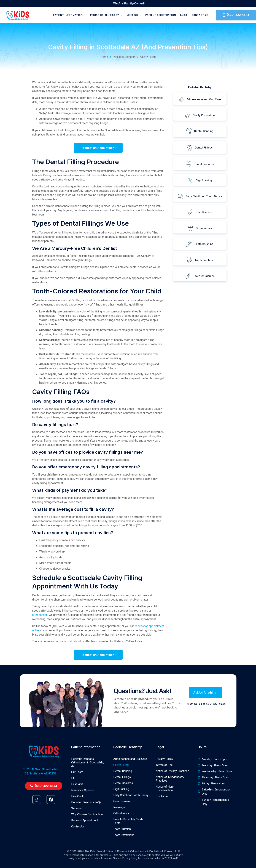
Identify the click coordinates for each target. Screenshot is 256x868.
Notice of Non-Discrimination (165, 831)
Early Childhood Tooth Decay (131, 837)
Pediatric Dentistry (106, 15)
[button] (205, 692)
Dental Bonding (123, 813)
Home (104, 57)
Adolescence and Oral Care (130, 801)
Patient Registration (161, 15)
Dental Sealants (123, 825)
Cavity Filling (121, 807)
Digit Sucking (121, 831)
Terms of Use (164, 807)
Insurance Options (82, 832)
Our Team (77, 814)
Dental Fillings (122, 819)
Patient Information (70, 15)
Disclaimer (162, 838)
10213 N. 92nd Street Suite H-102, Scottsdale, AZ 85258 (42, 813)
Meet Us (134, 15)
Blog (184, 15)
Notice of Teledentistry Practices (170, 821)
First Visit (77, 826)
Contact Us (202, 15)
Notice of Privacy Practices (172, 813)
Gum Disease (122, 843)
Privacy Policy (164, 801)
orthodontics (40, 615)
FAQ (74, 820)
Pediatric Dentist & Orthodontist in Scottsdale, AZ (88, 805)
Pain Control (79, 838)
